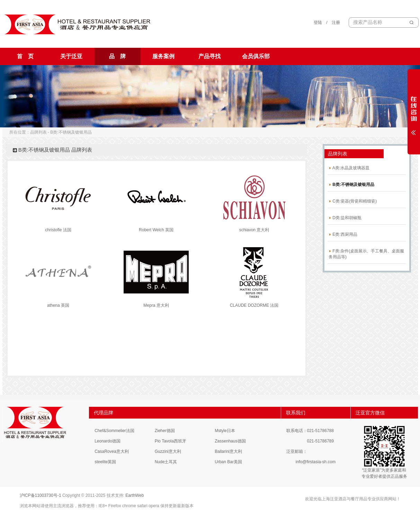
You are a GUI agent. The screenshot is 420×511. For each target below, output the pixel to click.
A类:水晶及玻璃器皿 (349, 168)
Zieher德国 (165, 431)
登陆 (318, 23)
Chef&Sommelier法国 (114, 431)
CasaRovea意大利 (112, 451)
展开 (414, 111)
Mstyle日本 (225, 431)
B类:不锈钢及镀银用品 (351, 185)
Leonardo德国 (108, 441)
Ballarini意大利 (228, 451)
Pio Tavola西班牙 (171, 441)
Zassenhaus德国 (230, 441)
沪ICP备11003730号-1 (41, 495)
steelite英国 (105, 462)
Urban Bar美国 (228, 462)
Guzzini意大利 (168, 451)
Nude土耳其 (166, 462)
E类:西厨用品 (343, 234)
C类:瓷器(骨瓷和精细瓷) (353, 201)
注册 (336, 23)
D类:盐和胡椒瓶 (345, 218)
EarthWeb (135, 495)
